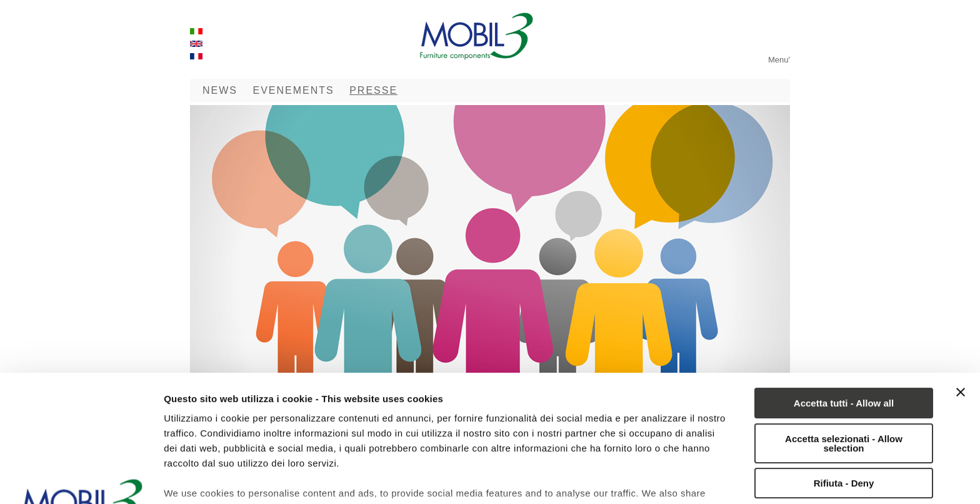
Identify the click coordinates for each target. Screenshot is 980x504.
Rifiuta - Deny (844, 357)
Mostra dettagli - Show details (231, 479)
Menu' (779, 60)
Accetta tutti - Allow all (844, 277)
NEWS (220, 90)
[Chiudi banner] (961, 266)
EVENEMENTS (293, 90)
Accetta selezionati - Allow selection (844, 317)
